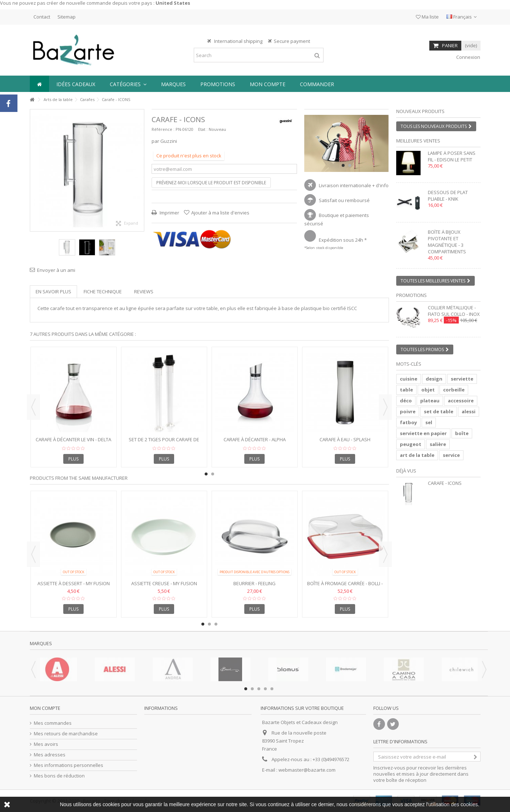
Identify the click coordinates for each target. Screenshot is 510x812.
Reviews (144, 292)
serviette (462, 379)
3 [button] (216, 624)
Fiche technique (103, 292)
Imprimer (169, 213)
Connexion (468, 57)
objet (428, 390)
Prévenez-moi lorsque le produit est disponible (211, 183)
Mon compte (45, 708)
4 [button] (265, 689)
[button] (128, 84)
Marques (41, 643)
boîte (462, 433)
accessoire (461, 401)
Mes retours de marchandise (66, 734)
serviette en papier (423, 433)
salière (438, 444)
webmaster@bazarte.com (307, 770)
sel (429, 422)
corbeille (454, 390)
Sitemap (67, 17)
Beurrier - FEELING (254, 583)
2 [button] (350, 165)
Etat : (203, 129)
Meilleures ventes (418, 141)
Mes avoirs (46, 744)
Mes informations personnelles (69, 765)
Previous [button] (33, 407)
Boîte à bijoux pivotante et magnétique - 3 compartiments (447, 242)
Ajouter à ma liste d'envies (220, 213)
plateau (430, 401)
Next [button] (385, 407)
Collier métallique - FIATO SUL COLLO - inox (454, 311)
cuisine (409, 379)
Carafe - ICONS (445, 483)
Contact (42, 17)
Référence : (163, 129)
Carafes (87, 99)
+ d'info (380, 185)
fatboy (408, 422)
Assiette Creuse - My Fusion (164, 583)
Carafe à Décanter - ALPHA (255, 439)
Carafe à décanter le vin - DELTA (73, 439)
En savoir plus (53, 292)
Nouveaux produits (420, 111)
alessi (469, 411)
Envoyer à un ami (56, 270)
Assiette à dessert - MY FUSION (74, 583)
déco (406, 401)
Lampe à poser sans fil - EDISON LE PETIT (452, 156)
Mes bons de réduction (59, 776)
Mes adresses (50, 755)
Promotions (411, 295)
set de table (439, 411)
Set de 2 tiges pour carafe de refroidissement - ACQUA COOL (164, 443)
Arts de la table (58, 99)
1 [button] (343, 165)
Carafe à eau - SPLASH (345, 439)
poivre (408, 411)
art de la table (417, 455)
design (434, 379)
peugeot (411, 444)
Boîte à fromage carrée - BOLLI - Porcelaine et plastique (345, 586)
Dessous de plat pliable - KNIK (448, 196)
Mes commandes (53, 723)
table (406, 390)
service (451, 455)
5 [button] (272, 689)
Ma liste (427, 17)
